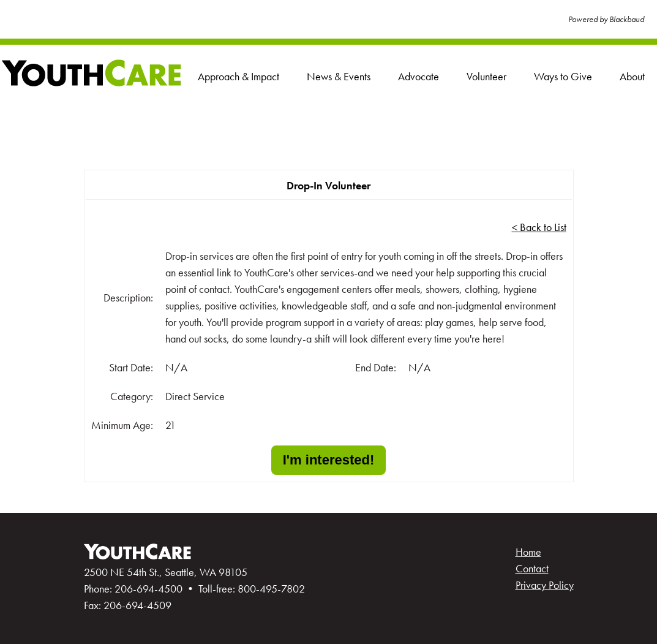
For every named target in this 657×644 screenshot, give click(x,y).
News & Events (339, 76)
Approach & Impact (238, 76)
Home (528, 552)
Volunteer (486, 76)
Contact (532, 568)
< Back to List (539, 227)
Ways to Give (563, 76)
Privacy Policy (545, 585)
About (632, 76)
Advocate (419, 76)
